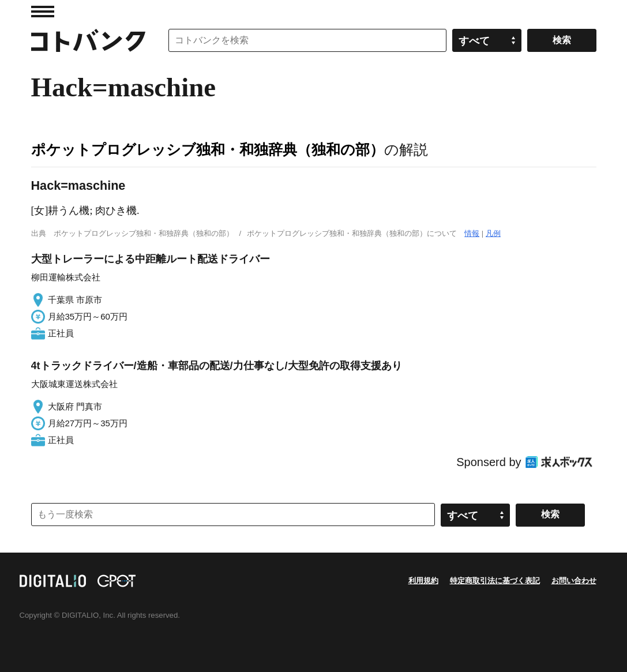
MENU (43, 12)
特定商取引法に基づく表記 (495, 581)
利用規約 (423, 581)
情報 (472, 233)
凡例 (493, 233)
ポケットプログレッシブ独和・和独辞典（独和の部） (208, 149)
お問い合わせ (574, 581)
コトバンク (88, 40)
